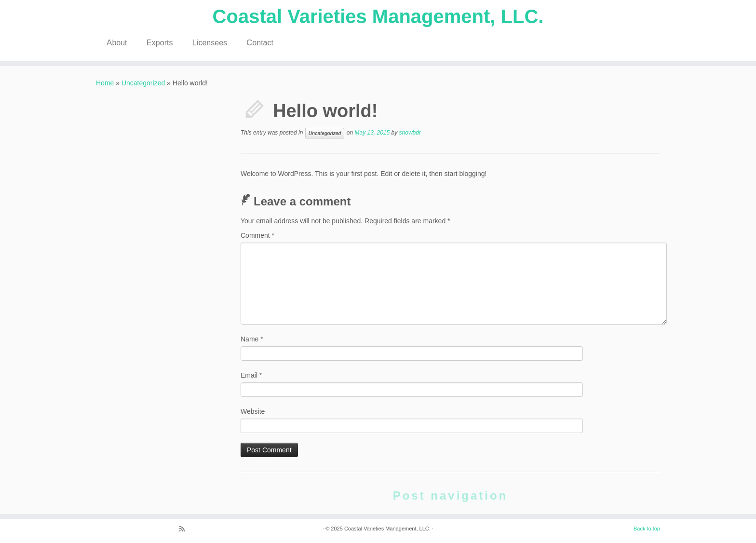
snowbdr (410, 133)
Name (252, 339)
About (117, 43)
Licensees (209, 43)
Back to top (647, 529)
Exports (160, 43)
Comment (257, 235)
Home (105, 83)
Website (253, 411)
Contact (260, 43)
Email (251, 375)
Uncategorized (143, 83)
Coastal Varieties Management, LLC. (378, 16)
